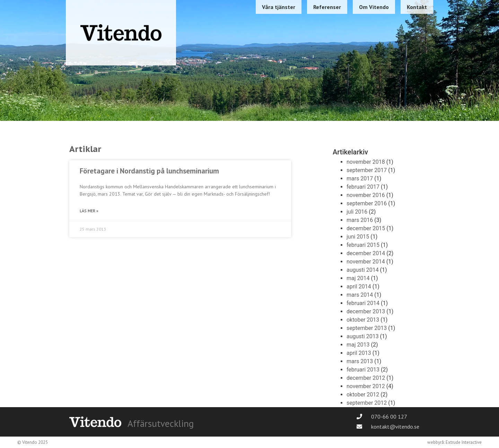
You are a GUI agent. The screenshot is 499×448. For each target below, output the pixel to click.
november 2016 (366, 195)
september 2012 (367, 403)
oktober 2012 (363, 395)
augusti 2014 (363, 270)
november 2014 (366, 262)
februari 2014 (363, 303)
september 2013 (367, 328)
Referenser (327, 7)
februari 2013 (363, 370)
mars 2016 (360, 220)
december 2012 (366, 378)
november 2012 (366, 386)
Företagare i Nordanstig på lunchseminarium (149, 171)
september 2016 (367, 203)
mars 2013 (360, 361)
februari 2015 (363, 245)
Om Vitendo (374, 7)
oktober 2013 (363, 320)
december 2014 (366, 253)
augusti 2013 (363, 336)
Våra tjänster (279, 7)
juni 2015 (358, 237)
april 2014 (359, 286)
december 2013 (366, 311)
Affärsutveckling (161, 423)
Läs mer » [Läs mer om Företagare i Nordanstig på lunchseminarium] (89, 211)
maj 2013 (358, 345)
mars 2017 (360, 178)
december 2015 (366, 228)
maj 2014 (358, 278)
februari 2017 (363, 187)
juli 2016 (357, 212)
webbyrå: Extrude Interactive (454, 442)
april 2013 (359, 353)
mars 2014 (360, 295)
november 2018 (366, 162)
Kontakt (417, 7)
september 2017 (367, 170)
